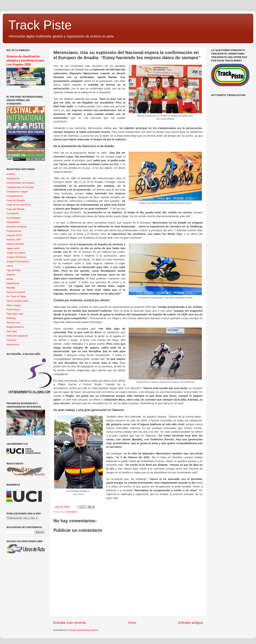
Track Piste (40, 25)
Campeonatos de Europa (20, 187)
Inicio (132, 623)
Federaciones (14, 231)
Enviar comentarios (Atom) (84, 630)
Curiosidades (14, 218)
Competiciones (15, 196)
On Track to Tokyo (16, 296)
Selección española (17, 336)
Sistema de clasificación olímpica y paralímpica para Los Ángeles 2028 (25, 60)
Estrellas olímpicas (17, 227)
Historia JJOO (14, 235)
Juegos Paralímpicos (18, 261)
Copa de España (16, 200)
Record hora (13, 323)
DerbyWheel (13, 222)
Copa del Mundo (15, 209)
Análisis (11, 174)
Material (11, 275)
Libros (10, 266)
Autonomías (13, 178)
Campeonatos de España (20, 183)
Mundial (11, 288)
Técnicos (11, 340)
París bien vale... (16, 314)
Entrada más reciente (70, 623)
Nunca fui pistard (16, 292)
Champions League (17, 192)
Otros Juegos (14, 305)
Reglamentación (15, 327)
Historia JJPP (14, 240)
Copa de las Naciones (18, 205)
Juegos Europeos (16, 253)
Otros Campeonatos (17, 301)
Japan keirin (13, 248)
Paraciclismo (13, 309)
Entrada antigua (191, 623)
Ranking (11, 318)
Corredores (71, 512)
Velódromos (13, 344)
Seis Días (12, 331)
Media (10, 279)
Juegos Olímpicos (16, 257)
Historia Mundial (15, 244)
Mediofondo (13, 283)
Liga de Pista (14, 270)
